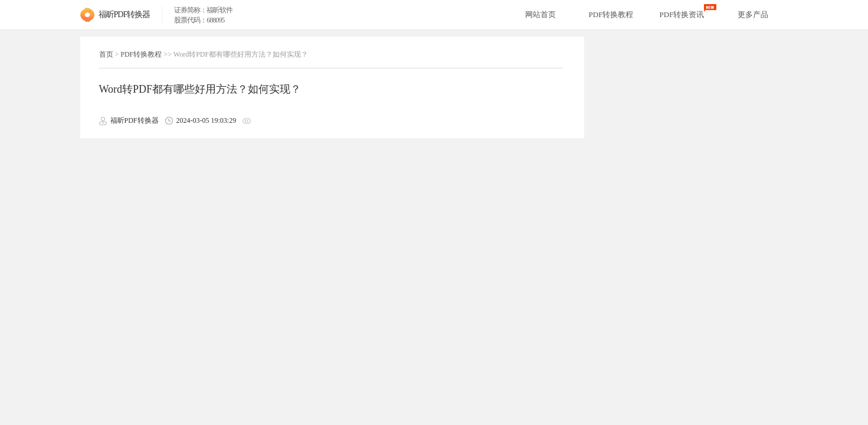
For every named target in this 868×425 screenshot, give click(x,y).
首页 (106, 54)
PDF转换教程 (141, 54)
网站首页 (541, 14)
